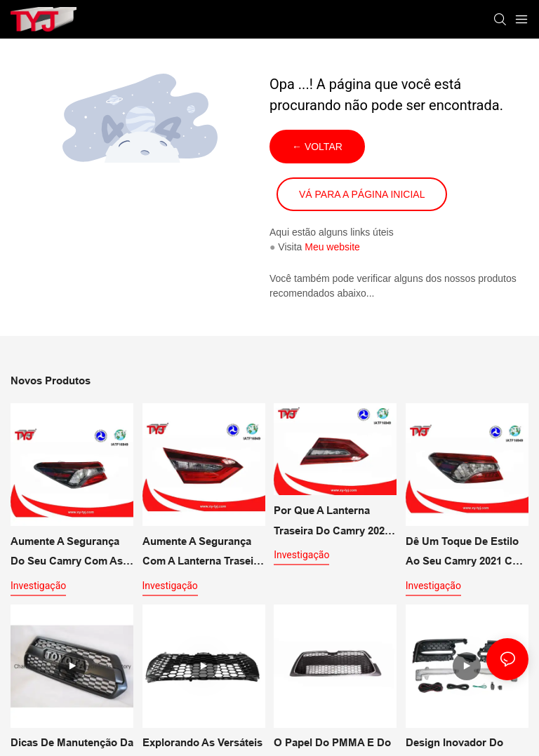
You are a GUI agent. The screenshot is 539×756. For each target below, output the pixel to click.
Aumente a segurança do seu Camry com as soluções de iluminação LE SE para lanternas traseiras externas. (69, 553)
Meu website (332, 247)
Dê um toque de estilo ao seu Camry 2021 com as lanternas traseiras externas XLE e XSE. (467, 553)
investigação (38, 586)
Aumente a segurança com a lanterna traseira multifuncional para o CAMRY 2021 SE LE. (203, 553)
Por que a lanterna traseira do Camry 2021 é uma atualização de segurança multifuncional (332, 522)
